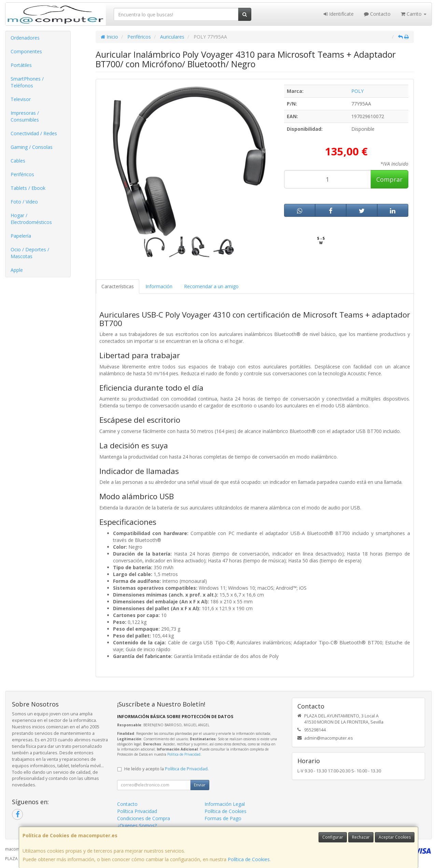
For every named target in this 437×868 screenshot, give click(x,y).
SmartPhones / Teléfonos (27, 82)
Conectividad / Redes (34, 133)
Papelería (21, 236)
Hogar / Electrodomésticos (31, 219)
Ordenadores (25, 38)
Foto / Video (24, 202)
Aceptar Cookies (395, 837)
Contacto (377, 14)
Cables (18, 161)
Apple (17, 270)
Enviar (200, 785)
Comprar (389, 179)
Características (118, 286)
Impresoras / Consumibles (25, 116)
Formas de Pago (223, 818)
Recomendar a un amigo (211, 286)
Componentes (26, 51)
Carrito (414, 14)
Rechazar (361, 837)
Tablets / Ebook (28, 188)
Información (159, 286)
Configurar (333, 837)
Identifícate (339, 14)
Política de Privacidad (184, 754)
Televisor (21, 99)
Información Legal (225, 804)
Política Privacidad (137, 811)
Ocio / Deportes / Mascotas (30, 253)
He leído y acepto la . (166, 769)
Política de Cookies (249, 859)
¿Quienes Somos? (137, 825)
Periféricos (22, 174)
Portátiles (21, 65)
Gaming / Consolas (32, 147)
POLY (357, 91)
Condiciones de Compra (144, 818)
